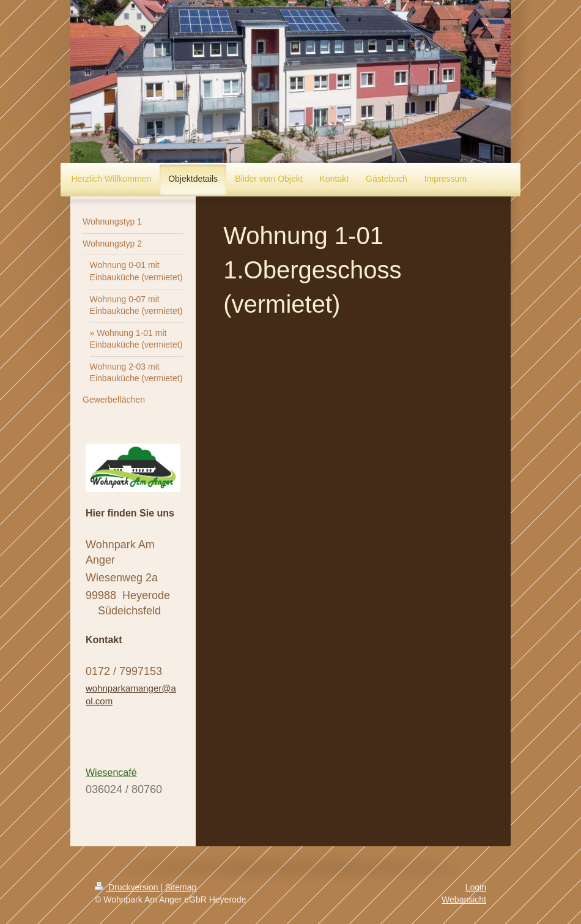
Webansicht (464, 900)
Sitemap (181, 887)
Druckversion (128, 887)
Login (476, 887)
